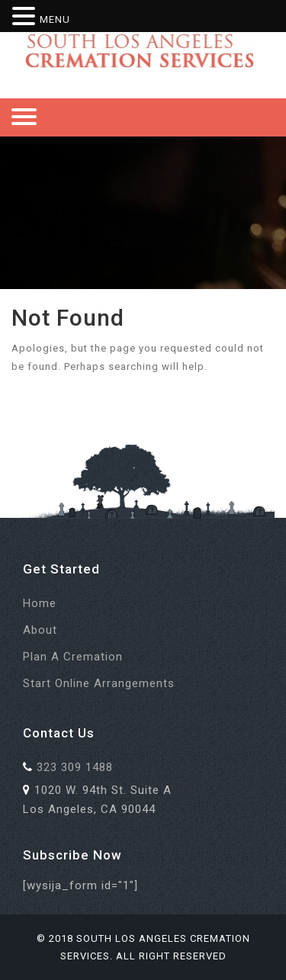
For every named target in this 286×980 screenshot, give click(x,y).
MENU (55, 19)
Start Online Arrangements (99, 683)
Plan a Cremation (73, 657)
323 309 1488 (75, 767)
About (40, 630)
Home (40, 603)
